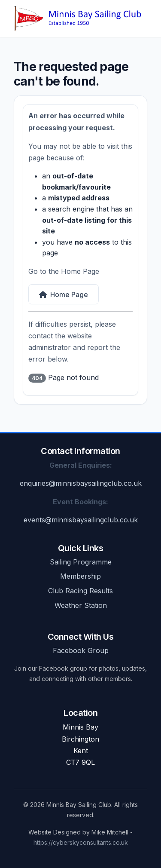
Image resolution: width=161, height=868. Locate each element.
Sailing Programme (81, 562)
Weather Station (81, 605)
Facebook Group (81, 650)
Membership (80, 576)
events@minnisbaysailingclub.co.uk (81, 520)
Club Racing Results (80, 591)
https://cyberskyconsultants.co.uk (81, 842)
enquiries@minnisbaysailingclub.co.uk (81, 483)
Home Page (64, 294)
